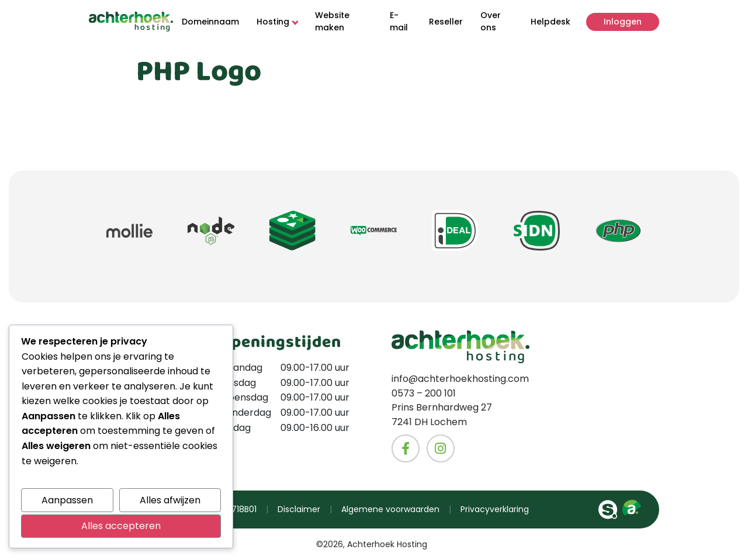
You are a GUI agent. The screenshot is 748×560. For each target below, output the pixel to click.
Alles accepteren (121, 526)
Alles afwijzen (170, 500)
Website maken (332, 21)
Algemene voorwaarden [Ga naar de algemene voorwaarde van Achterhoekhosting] (390, 509)
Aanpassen (67, 500)
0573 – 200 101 (424, 394)
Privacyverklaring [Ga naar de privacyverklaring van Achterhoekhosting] (495, 509)
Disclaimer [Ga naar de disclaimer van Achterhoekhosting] (299, 509)
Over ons (491, 21)
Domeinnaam (210, 22)
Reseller (446, 22)
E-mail (399, 21)
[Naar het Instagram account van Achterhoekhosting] (441, 448)
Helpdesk (550, 22)
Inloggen (623, 22)
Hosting (277, 22)
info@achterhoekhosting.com (460, 379)
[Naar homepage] (131, 22)
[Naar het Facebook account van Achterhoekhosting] (406, 448)
